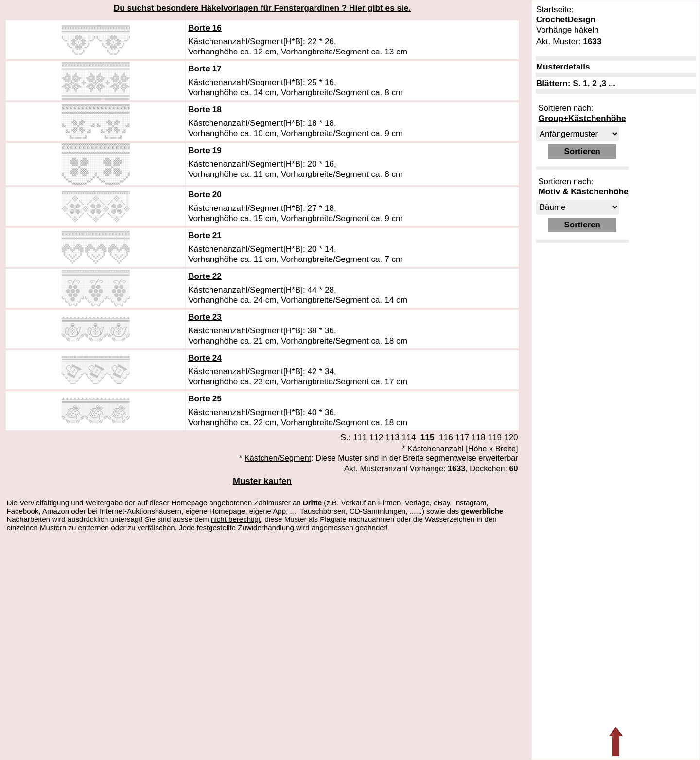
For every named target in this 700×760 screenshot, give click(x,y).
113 (393, 437)
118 (479, 437)
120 (511, 437)
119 (495, 437)
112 (376, 437)
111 (360, 437)
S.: (347, 437)
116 (446, 437)
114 (409, 437)
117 (463, 437)
